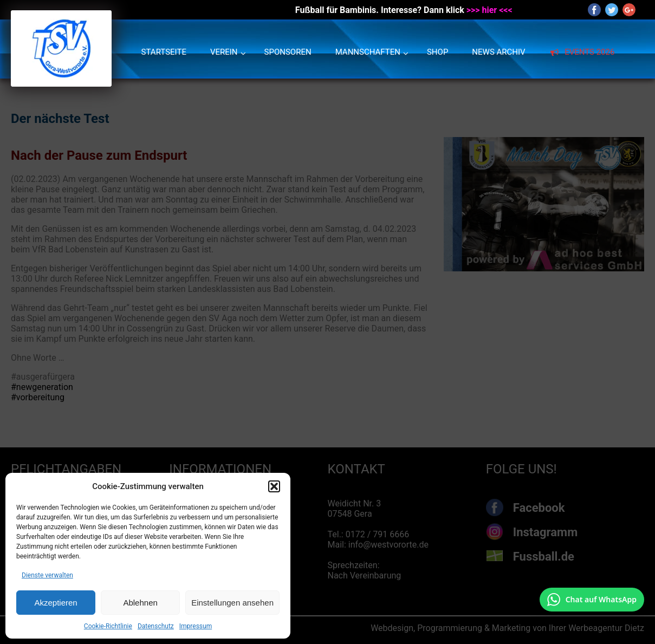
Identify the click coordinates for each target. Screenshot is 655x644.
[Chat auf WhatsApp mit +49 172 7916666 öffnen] (592, 600)
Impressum (196, 626)
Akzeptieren (56, 603)
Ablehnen (140, 603)
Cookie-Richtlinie (108, 626)
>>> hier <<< (489, 10)
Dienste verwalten (47, 575)
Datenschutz (156, 626)
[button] (274, 486)
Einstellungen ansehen (232, 603)
